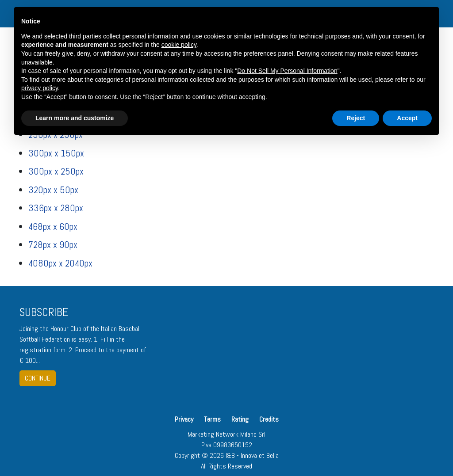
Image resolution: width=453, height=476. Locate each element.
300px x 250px (56, 171)
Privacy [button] (185, 419)
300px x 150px (56, 153)
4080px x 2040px (60, 263)
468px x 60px (53, 227)
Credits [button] (269, 419)
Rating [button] (240, 419)
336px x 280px (56, 208)
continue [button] (38, 378)
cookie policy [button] (179, 45)
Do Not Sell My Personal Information (287, 71)
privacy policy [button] (40, 88)
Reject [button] (356, 118)
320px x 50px (53, 190)
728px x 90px (53, 245)
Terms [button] (212, 419)
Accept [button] (407, 118)
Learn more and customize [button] (75, 118)
